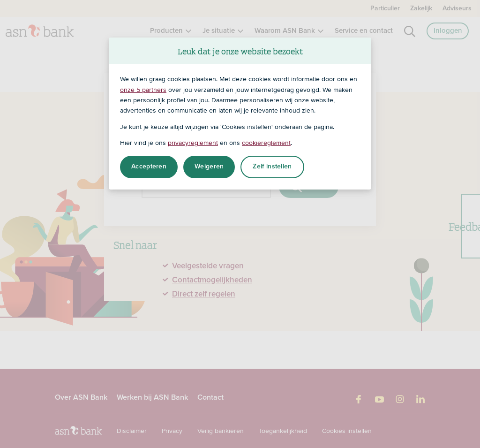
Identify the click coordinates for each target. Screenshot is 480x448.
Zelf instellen (272, 167)
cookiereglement (266, 143)
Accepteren (149, 167)
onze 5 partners (143, 90)
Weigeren (209, 167)
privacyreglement (193, 143)
